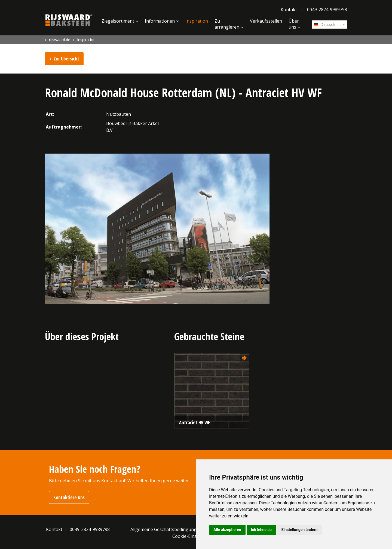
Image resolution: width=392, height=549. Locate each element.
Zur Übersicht (66, 59)
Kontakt (289, 10)
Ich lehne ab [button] (261, 530)
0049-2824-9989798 (327, 10)
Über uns (294, 24)
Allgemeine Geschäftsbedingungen (166, 529)
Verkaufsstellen (266, 21)
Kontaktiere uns (69, 497)
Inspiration (197, 21)
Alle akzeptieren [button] (227, 530)
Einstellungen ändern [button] (300, 530)
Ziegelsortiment (118, 21)
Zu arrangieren (227, 24)
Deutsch (324, 24)
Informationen (160, 21)
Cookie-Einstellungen (194, 536)
